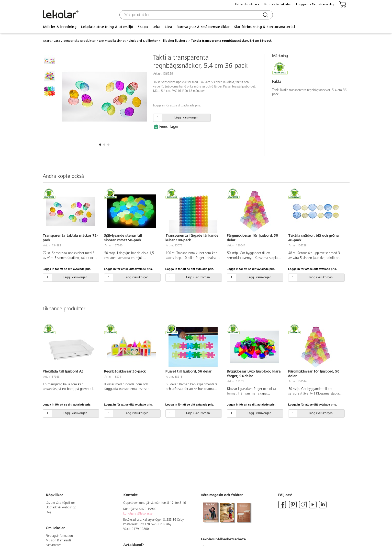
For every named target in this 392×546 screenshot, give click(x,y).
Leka (156, 27)
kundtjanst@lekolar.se (138, 514)
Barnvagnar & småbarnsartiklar (203, 27)
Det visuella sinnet (112, 41)
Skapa (143, 27)
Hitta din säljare (247, 4)
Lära (168, 27)
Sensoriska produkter (80, 41)
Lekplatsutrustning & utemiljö (107, 27)
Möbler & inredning (60, 27)
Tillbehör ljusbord (174, 41)
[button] (100, 145)
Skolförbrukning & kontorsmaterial (265, 27)
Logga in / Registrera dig (315, 4)
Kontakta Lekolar (278, 4)
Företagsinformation (59, 536)
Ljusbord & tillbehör (143, 41)
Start (47, 41)
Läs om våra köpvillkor (60, 503)
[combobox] (195, 15)
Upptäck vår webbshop (61, 508)
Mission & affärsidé (59, 541)
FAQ (48, 512)
